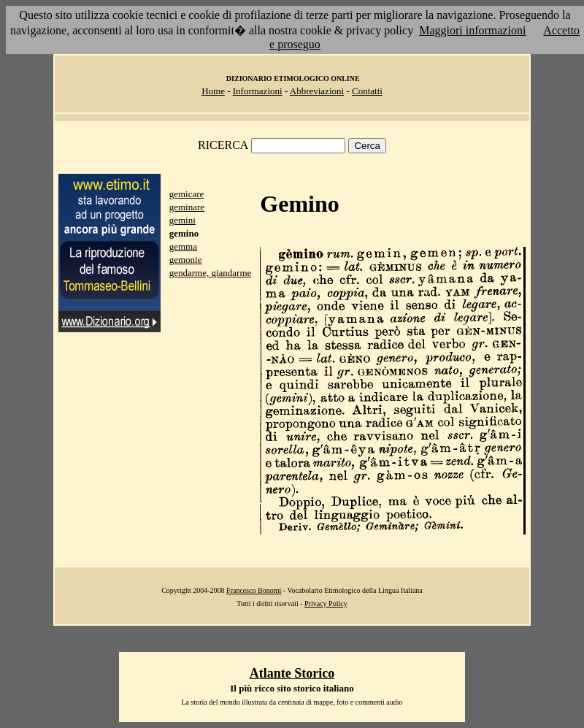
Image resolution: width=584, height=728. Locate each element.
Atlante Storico (292, 673)
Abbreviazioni (317, 91)
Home (213, 91)
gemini (182, 220)
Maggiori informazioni (472, 30)
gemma (183, 246)
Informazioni (258, 91)
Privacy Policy (326, 604)
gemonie (186, 260)
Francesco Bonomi (254, 590)
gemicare (187, 194)
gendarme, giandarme (211, 273)
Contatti (367, 91)
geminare (187, 207)
